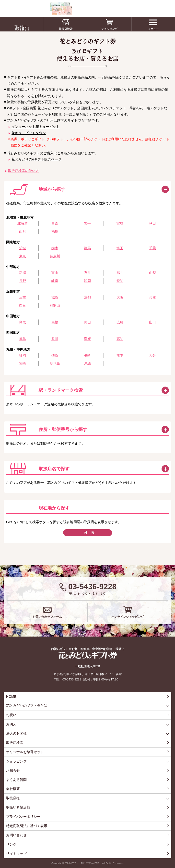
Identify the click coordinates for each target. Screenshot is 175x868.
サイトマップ (16, 854)
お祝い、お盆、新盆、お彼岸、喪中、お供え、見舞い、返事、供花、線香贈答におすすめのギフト (37, 9)
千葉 (152, 248)
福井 (120, 273)
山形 (23, 231)
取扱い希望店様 (18, 807)
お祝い (11, 715)
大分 (152, 355)
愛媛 (87, 339)
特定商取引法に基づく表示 (27, 826)
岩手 (87, 223)
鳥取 (23, 322)
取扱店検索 (66, 29)
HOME (11, 697)
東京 (23, 256)
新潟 (23, 273)
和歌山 (55, 305)
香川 (55, 339)
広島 (120, 322)
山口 (152, 322)
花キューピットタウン (29, 133)
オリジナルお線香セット (25, 752)
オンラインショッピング (128, 617)
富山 (55, 273)
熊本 (120, 355)
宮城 (120, 223)
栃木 (55, 248)
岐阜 (55, 281)
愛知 (120, 281)
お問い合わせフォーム (47, 617)
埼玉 (120, 248)
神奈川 (55, 256)
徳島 (23, 339)
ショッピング (109, 29)
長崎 (87, 355)
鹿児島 (55, 363)
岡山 (87, 322)
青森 (55, 223)
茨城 (23, 248)
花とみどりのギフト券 (88, 655)
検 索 (89, 533)
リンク (11, 844)
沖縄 (87, 363)
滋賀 (55, 297)
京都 (87, 297)
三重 (23, 297)
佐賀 (55, 355)
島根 (55, 322)
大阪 (120, 297)
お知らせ (13, 770)
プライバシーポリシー (23, 817)
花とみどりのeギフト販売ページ (36, 159)
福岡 (23, 355)
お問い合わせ (16, 835)
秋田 (152, 223)
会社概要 (13, 789)
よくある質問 (16, 780)
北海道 (23, 223)
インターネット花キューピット (35, 127)
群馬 (87, 248)
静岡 (87, 281)
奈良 (23, 305)
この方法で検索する (165, 390)
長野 (23, 281)
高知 (120, 339)
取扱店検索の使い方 (23, 171)
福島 (55, 231)
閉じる (165, 189)
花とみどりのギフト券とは (22, 28)
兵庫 (152, 297)
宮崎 (23, 363)
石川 (87, 273)
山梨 (152, 273)
